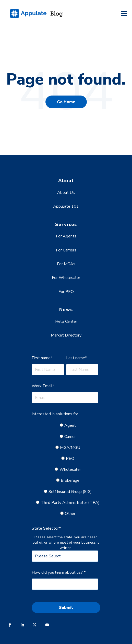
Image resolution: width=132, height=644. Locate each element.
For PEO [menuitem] (66, 292)
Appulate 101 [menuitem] (66, 206)
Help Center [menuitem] (66, 321)
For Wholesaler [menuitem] (66, 278)
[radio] (68, 425)
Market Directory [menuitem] (66, 335)
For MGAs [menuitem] (66, 264)
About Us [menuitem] (66, 193)
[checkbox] (65, 469)
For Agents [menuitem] (66, 236)
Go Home (66, 102)
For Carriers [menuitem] (66, 250)
